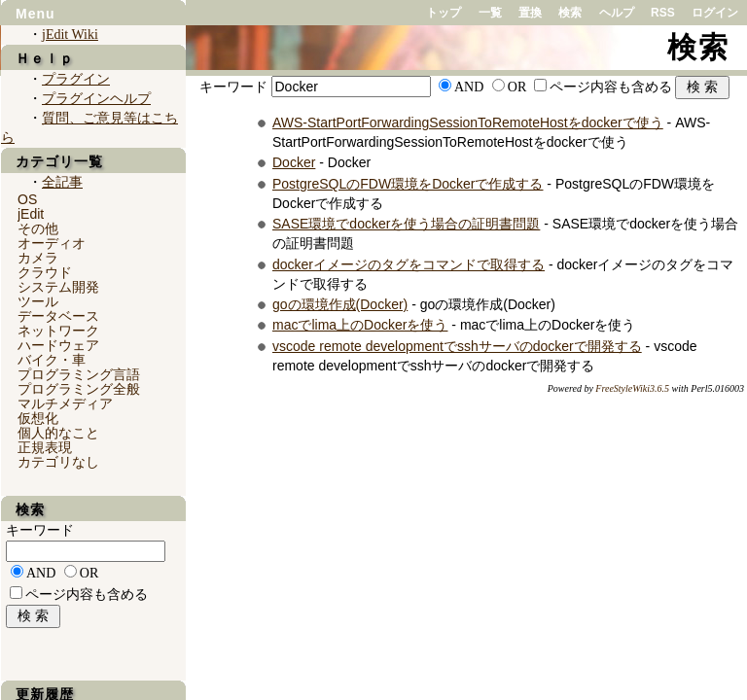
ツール (38, 301)
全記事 (62, 182)
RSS (663, 13)
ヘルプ (617, 13)
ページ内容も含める (611, 87)
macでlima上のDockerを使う (360, 325)
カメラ (38, 258)
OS (27, 199)
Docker (294, 162)
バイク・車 (52, 360)
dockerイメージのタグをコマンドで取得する (409, 264)
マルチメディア (65, 403)
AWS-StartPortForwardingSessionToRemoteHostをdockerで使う (468, 122)
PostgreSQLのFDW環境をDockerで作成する (408, 184)
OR (517, 87)
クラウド (45, 272)
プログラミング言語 (79, 374)
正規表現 (45, 447)
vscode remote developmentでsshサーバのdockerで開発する (457, 346)
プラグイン (76, 79)
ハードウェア (58, 345)
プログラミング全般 (79, 389)
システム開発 (58, 287)
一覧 (490, 13)
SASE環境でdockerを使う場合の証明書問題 (406, 224)
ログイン (715, 13)
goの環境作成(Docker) (340, 304)
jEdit (31, 214)
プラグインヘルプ (96, 99)
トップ (444, 13)
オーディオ (52, 243)
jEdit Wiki (70, 35)
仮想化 (38, 418)
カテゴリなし (58, 462)
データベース (58, 316)
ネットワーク (58, 331)
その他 (38, 228)
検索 (570, 13)
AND (469, 87)
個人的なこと (58, 433)
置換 (530, 13)
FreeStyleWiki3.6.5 (632, 388)
